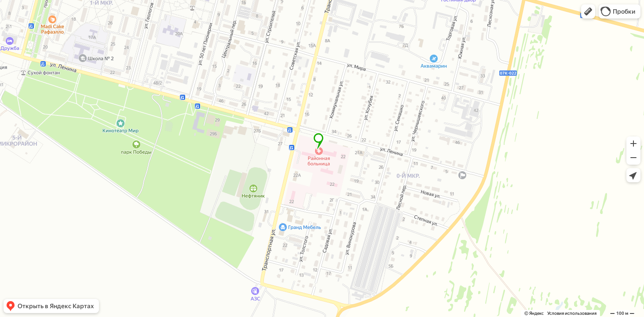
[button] (588, 11)
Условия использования (572, 313)
